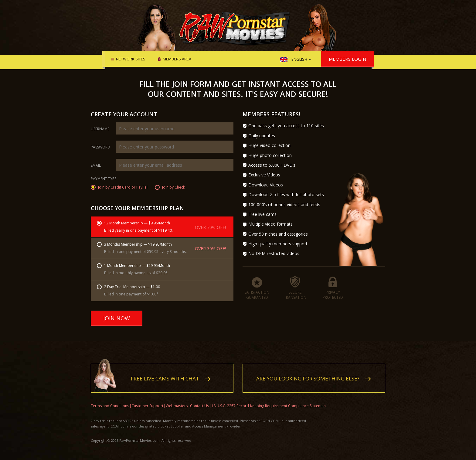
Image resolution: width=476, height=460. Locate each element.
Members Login (347, 59)
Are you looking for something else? (308, 374)
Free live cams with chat (165, 374)
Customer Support (147, 401)
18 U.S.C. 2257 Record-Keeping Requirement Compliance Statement (269, 401)
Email (96, 165)
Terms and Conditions (110, 401)
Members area (177, 59)
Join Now (117, 318)
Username (100, 129)
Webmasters (177, 401)
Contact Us (199, 401)
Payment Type (104, 179)
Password (100, 147)
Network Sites (131, 59)
